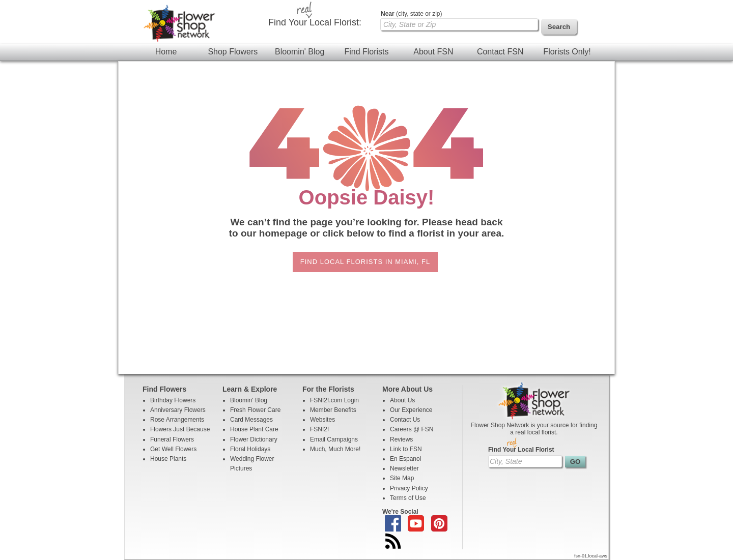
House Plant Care (254, 429)
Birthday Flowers (173, 400)
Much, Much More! (335, 449)
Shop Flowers (233, 52)
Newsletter (404, 468)
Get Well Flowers (173, 449)
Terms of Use (408, 498)
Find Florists (366, 52)
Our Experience (411, 410)
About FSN (433, 52)
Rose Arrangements (177, 420)
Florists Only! (567, 52)
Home (166, 52)
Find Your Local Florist (521, 450)
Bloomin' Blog (300, 52)
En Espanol (405, 459)
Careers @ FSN (412, 429)
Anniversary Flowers (178, 410)
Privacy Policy (409, 488)
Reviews (401, 439)
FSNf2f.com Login (334, 400)
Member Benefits (333, 410)
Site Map (402, 478)
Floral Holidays (250, 449)
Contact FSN (500, 52)
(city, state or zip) (411, 14)
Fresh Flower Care (255, 410)
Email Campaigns (334, 439)
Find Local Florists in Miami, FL (365, 262)
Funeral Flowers (172, 439)
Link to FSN (406, 449)
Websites (322, 420)
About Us (402, 400)
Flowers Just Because (180, 429)
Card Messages (251, 420)
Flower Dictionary (254, 439)
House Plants (168, 459)
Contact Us (405, 420)
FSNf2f (319, 429)
